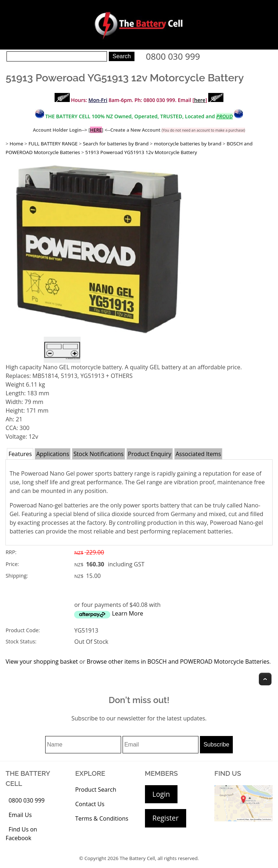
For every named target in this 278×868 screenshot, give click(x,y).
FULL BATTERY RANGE (53, 144)
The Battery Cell (137, 858)
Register (166, 818)
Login (161, 794)
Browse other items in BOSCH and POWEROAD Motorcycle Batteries (178, 661)
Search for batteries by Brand (116, 144)
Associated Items (198, 454)
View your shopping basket (42, 661)
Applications (53, 454)
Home (16, 144)
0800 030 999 (173, 56)
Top (265, 679)
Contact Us (90, 804)
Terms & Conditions (102, 818)
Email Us (20, 815)
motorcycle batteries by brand (188, 144)
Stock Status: (21, 641)
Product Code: (23, 630)
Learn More (128, 613)
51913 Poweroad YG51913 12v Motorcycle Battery (141, 152)
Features (20, 454)
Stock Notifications (99, 454)
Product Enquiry (150, 454)
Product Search (96, 790)
